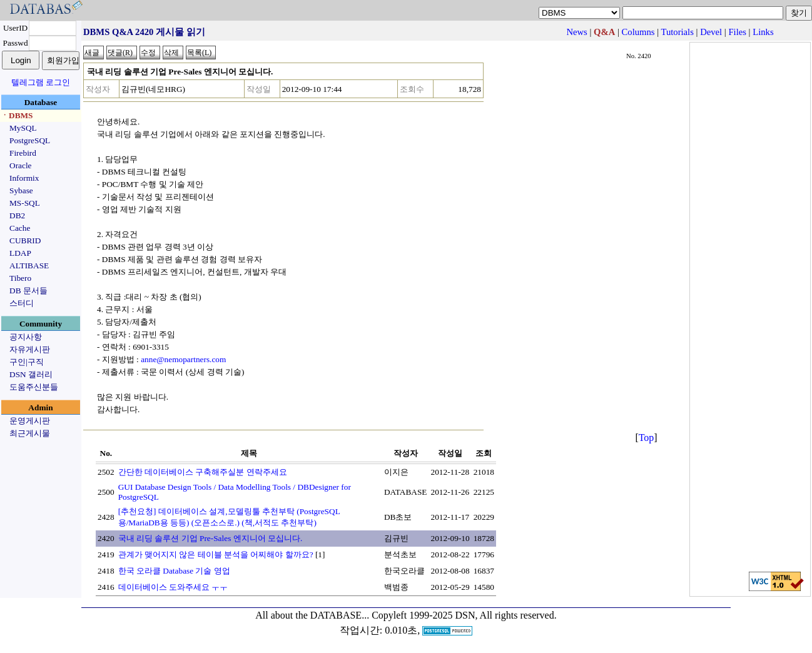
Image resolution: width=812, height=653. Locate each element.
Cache (20, 228)
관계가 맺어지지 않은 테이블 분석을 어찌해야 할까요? (216, 554)
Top (647, 438)
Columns (638, 32)
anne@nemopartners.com (183, 359)
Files (737, 32)
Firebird (23, 153)
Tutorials (677, 32)
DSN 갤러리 (31, 374)
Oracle (21, 165)
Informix (24, 178)
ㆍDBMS (17, 115)
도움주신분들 (34, 387)
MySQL (23, 128)
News (576, 32)
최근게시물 (30, 433)
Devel (711, 32)
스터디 (22, 303)
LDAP (20, 253)
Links (763, 32)
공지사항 (26, 337)
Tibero (20, 278)
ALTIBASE (29, 266)
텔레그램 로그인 (41, 82)
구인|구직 (27, 362)
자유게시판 (30, 349)
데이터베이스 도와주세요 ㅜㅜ (173, 587)
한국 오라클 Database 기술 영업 (174, 571)
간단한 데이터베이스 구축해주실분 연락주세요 (203, 472)
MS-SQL (25, 203)
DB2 (17, 215)
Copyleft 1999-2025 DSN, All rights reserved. (464, 615)
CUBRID (25, 240)
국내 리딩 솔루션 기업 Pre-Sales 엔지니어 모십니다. (211, 538)
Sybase (21, 190)
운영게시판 (30, 421)
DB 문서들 (28, 291)
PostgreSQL (30, 140)
